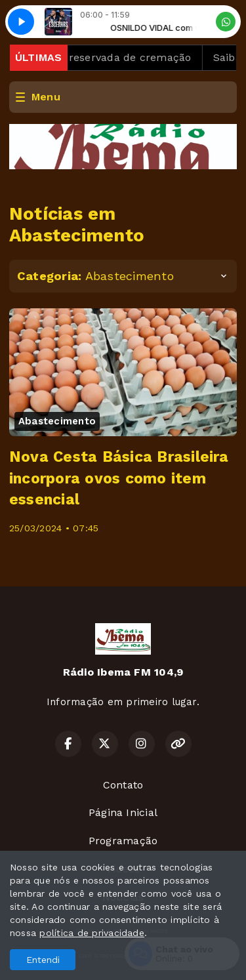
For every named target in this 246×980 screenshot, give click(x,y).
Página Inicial (123, 812)
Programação (123, 841)
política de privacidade (92, 933)
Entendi (43, 960)
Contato (123, 785)
